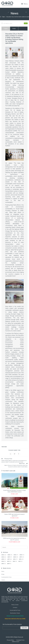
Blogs (3, 574)
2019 (21, 557)
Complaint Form (20, 640)
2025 (9, 555)
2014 (3, 561)
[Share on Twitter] (15, 454)
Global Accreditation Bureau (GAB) (15, 619)
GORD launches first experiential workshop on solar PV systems (14, 539)
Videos (3, 580)
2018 (3, 559)
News (26, 23)
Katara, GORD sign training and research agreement (15, 515)
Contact (15, 608)
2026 (3, 555)
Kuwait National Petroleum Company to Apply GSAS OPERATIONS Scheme (15, 491)
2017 (9, 559)
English (6, 29)
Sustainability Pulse (6, 577)
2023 (21, 555)
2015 (20, 559)
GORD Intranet (16, 642)
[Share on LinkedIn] (11, 454)
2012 (14, 561)
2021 (9, 557)
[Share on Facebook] (19, 454)
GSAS (5, 447)
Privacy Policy (10, 640)
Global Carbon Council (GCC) (15, 616)
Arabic (14, 29)
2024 (15, 555)
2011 (19, 561)
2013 (8, 561)
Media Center (15, 605)
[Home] (1, 17)
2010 (3, 564)
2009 (8, 564)
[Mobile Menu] (25, 4)
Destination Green (15, 613)
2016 (14, 559)
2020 (15, 557)
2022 (3, 557)
